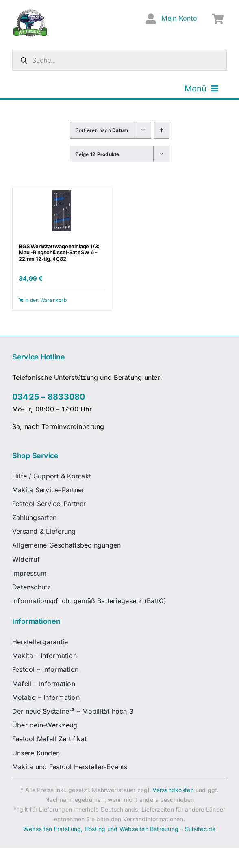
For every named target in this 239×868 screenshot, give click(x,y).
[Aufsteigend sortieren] (162, 130)
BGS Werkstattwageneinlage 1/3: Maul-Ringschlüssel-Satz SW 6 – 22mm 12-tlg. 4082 (59, 252)
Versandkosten (173, 790)
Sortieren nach (102, 130)
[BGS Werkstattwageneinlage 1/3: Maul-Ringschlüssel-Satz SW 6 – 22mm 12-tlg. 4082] (62, 211)
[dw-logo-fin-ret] (30, 12)
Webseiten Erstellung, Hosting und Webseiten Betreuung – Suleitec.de (119, 829)
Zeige (98, 154)
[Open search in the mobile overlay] (119, 60)
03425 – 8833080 (49, 397)
